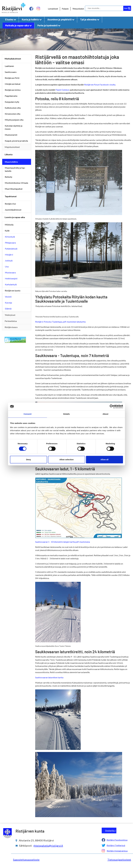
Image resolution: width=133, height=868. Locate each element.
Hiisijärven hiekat (13, 84)
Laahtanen (9, 66)
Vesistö (8, 297)
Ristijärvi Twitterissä (116, 845)
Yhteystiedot (78, 9)
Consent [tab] (28, 414)
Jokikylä (9, 261)
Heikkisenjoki (11, 278)
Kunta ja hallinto (32, 19)
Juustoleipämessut (13, 210)
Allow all (104, 460)
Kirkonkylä (10, 237)
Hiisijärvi (9, 255)
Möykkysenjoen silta (14, 120)
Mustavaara (10, 272)
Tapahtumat (11, 196)
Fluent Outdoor (62, 90)
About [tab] (105, 414)
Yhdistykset (10, 315)
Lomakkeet (53, 9)
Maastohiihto (11, 162)
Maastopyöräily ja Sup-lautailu (15, 169)
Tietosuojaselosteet (119, 860)
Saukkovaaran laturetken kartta (49, 677)
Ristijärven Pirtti (12, 78)
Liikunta (9, 154)
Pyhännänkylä (11, 249)
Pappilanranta (11, 96)
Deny (29, 460)
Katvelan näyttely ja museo (14, 127)
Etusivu (11, 19)
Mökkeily (9, 225)
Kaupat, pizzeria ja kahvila (16, 141)
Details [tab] (66, 414)
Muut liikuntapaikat (14, 189)
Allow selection (66, 460)
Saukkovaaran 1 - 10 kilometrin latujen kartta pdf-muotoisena (63, 542)
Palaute (65, 9)
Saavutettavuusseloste (26, 860)
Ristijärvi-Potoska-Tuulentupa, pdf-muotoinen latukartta (60, 322)
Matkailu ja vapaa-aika (18, 25)
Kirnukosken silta (13, 114)
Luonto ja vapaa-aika (15, 217)
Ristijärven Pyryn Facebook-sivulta (100, 85)
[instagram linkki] (38, 9)
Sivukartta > (111, 830)
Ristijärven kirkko (13, 90)
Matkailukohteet (13, 59)
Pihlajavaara (10, 243)
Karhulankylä (11, 284)
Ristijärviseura (11, 327)
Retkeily (9, 177)
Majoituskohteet (12, 147)
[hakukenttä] (108, 8)
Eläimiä (8, 309)
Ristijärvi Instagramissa (117, 851)
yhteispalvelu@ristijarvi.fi (48, 846)
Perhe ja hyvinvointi (49, 25)
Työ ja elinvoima (90, 19)
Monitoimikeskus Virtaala (16, 183)
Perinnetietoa (11, 321)
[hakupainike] (127, 8)
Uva (7, 267)
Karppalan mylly (12, 102)
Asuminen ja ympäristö (61, 19)
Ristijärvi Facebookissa (117, 840)
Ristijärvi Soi (10, 204)
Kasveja (8, 303)
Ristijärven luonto (13, 291)
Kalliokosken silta (13, 108)
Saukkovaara (11, 72)
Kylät (7, 231)
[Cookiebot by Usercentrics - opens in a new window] (112, 406)
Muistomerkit (11, 135)
